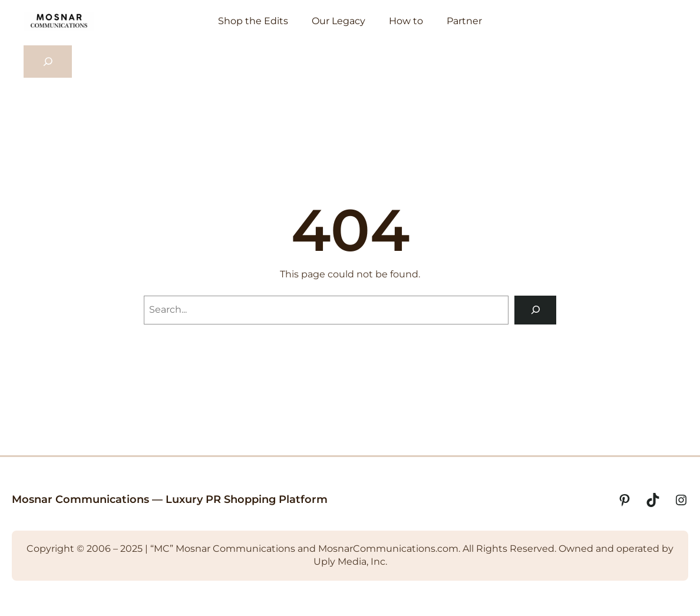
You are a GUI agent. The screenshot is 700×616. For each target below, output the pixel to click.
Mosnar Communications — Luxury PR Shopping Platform (170, 499)
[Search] (535, 310)
